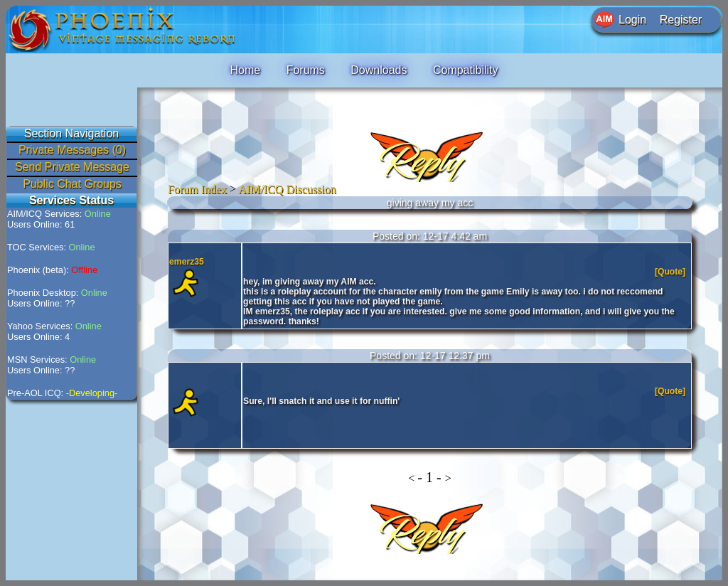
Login (632, 20)
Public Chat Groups (72, 184)
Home (245, 70)
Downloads (379, 70)
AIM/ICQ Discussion (287, 189)
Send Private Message (72, 167)
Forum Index (197, 189)
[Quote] (671, 272)
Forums (306, 70)
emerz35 (187, 262)
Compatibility (466, 70)
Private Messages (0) (72, 150)
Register (681, 20)
